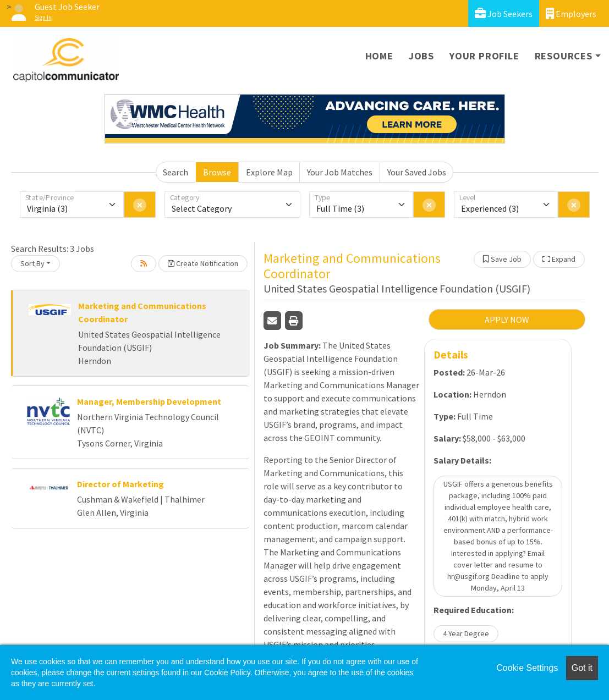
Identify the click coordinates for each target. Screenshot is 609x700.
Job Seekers (504, 13)
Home (379, 56)
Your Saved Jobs (417, 172)
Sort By (32, 263)
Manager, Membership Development (149, 401)
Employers (571, 13)
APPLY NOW (507, 319)
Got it (582, 668)
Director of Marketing (120, 484)
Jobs (421, 56)
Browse (217, 172)
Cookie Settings (527, 668)
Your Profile (484, 56)
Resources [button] (564, 56)
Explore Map (269, 172)
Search (175, 172)
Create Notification (203, 263)
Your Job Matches (340, 172)
